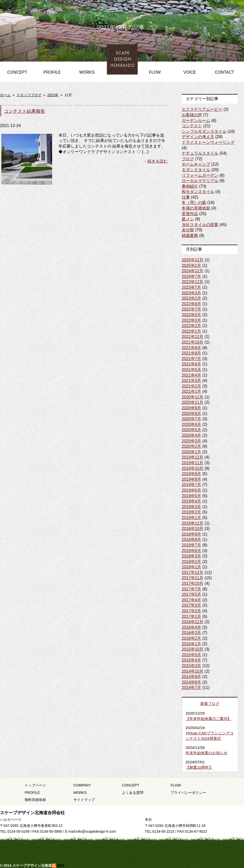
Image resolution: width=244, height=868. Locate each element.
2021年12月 (193, 337)
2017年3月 (192, 605)
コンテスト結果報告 (24, 111)
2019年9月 (192, 474)
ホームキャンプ (196, 164)
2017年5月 (192, 594)
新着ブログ (210, 704)
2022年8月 (192, 304)
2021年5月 (192, 370)
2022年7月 (192, 309)
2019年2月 (192, 512)
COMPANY (82, 785)
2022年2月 (192, 326)
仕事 (186, 197)
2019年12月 (193, 457)
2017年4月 (192, 600)
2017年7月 (192, 589)
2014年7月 (192, 688)
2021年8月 (192, 353)
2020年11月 (193, 402)
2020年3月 (192, 441)
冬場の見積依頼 (196, 208)
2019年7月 (192, 485)
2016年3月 (192, 633)
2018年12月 (193, 523)
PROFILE (52, 72)
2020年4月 (192, 435)
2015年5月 (192, 655)
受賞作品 (190, 214)
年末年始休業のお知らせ (207, 753)
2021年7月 (192, 359)
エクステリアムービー (202, 109)
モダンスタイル (196, 170)
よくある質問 (133, 793)
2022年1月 (192, 331)
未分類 (188, 230)
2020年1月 (192, 452)
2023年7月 (192, 287)
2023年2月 (192, 298)
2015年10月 (193, 649)
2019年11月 (193, 463)
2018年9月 (192, 534)
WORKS (87, 72)
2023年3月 (192, 293)
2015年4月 (192, 660)
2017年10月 (193, 583)
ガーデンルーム (196, 120)
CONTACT (224, 72)
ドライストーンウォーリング (208, 142)
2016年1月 (192, 644)
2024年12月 (193, 271)
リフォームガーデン (200, 175)
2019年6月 (192, 490)
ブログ (188, 159)
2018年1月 (192, 567)
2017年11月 (193, 578)
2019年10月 (193, 468)
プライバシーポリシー (188, 793)
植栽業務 (190, 236)
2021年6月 (192, 364)
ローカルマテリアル (200, 181)
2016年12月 (193, 622)
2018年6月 (192, 551)
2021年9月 (192, 348)
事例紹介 (190, 186)
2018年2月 (192, 562)
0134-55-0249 (18, 831)
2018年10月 (193, 529)
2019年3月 (192, 507)
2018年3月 (192, 556)
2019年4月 (192, 501)
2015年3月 (192, 666)
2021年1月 (192, 391)
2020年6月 (192, 424)
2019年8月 (192, 479)
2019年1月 (192, 518)
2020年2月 (192, 446)
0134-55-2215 (163, 831)
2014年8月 (192, 682)
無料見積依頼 (35, 800)
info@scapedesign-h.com (96, 831)
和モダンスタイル (198, 192)
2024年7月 (192, 276)
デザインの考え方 (198, 137)
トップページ (35, 785)
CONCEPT (17, 72)
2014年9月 (192, 677)
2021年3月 (192, 381)
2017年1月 (192, 616)
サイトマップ (84, 800)
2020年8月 (192, 414)
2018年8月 (192, 540)
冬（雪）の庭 (194, 203)
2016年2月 (192, 638)
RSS (58, 865)
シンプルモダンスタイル (204, 131)
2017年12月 (193, 573)
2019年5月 (192, 496)
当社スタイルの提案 (200, 225)
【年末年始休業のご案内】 (208, 719)
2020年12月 (193, 397)
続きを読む (156, 161)
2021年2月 (192, 386)
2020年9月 (192, 408)
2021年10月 (193, 342)
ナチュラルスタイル (200, 153)
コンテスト (192, 126)
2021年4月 (192, 375)
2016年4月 (192, 627)
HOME (120, 52)
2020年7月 (192, 419)
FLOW (155, 72)
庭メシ (188, 219)
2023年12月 (193, 282)
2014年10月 (193, 671)
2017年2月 (192, 611)
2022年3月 (192, 320)
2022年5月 (192, 315)
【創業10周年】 (199, 767)
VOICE (190, 72)
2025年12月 (193, 260)
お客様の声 (192, 115)
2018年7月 (192, 545)
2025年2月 (192, 266)
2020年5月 (192, 430)
